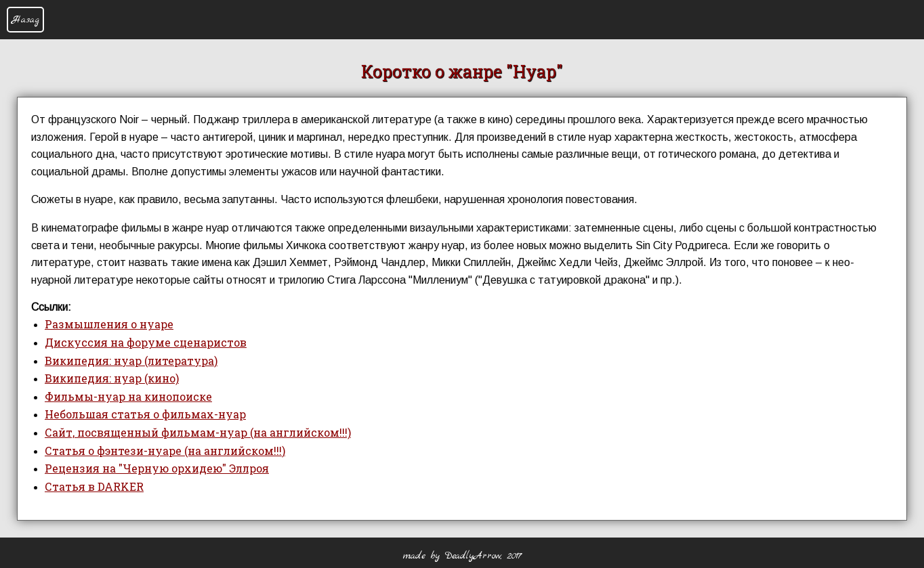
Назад (25, 20)
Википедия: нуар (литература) (131, 361)
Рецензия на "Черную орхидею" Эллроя (157, 468)
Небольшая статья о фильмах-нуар (145, 414)
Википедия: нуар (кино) (112, 378)
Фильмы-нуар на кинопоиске (128, 396)
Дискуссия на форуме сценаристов (146, 342)
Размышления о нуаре (109, 324)
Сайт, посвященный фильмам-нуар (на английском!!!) (198, 432)
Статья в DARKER (94, 486)
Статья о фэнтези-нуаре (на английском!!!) (165, 451)
